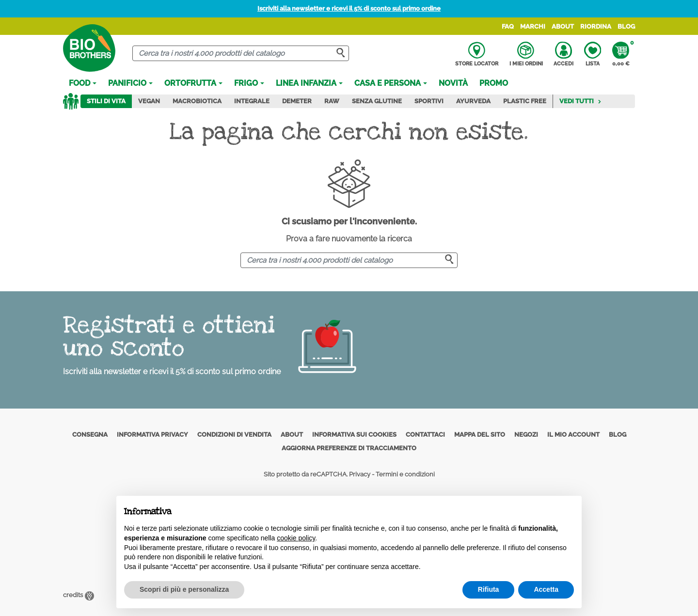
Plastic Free (525, 101)
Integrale (252, 101)
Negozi (526, 434)
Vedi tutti (580, 101)
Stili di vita (106, 101)
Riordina (596, 26)
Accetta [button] (546, 589)
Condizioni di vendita (234, 434)
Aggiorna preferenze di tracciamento (349, 448)
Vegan (149, 101)
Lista (593, 54)
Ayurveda (473, 101)
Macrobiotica (197, 101)
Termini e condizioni (405, 474)
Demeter (297, 101)
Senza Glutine (377, 101)
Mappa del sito (480, 434)
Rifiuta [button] (489, 589)
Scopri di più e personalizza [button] (184, 589)
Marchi (533, 26)
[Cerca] (241, 54)
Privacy (360, 474)
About (563, 26)
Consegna (90, 434)
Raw (332, 101)
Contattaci (425, 434)
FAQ (508, 26)
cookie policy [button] (296, 538)
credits (79, 595)
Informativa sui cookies (354, 434)
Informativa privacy (152, 434)
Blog (626, 26)
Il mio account (573, 434)
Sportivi (429, 101)
